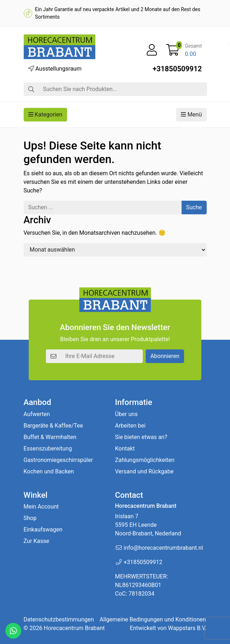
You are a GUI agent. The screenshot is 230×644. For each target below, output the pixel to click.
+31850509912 (177, 69)
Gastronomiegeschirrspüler (58, 460)
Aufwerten (37, 414)
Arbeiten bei (130, 426)
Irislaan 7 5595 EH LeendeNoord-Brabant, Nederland (148, 525)
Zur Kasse (36, 541)
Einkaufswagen (43, 529)
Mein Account (41, 507)
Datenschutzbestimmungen (59, 619)
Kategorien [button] (45, 115)
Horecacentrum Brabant (74, 628)
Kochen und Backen (49, 471)
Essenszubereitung (48, 449)
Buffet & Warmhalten (50, 437)
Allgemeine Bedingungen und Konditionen (153, 619)
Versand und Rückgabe (144, 471)
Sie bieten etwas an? (141, 437)
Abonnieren (165, 356)
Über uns (126, 414)
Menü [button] (191, 115)
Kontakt (125, 449)
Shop (30, 518)
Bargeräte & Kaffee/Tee (53, 426)
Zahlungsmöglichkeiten (145, 460)
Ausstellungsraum (55, 69)
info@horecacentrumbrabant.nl (163, 548)
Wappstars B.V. (187, 628)
